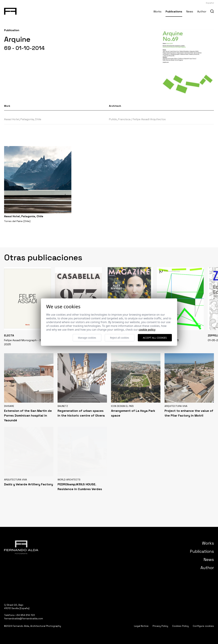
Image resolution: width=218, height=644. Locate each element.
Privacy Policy (160, 626)
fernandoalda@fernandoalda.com (24, 618)
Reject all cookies (120, 338)
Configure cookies (203, 626)
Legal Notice (141, 626)
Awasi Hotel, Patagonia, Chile (23, 119)
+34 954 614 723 (25, 615)
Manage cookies (87, 338)
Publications (174, 11)
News (190, 11)
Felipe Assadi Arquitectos (149, 119)
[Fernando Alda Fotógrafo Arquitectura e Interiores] (10, 11)
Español (210, 3)
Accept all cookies (155, 338)
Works (157, 11)
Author (202, 11)
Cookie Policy (147, 330)
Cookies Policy (180, 626)
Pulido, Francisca (120, 119)
